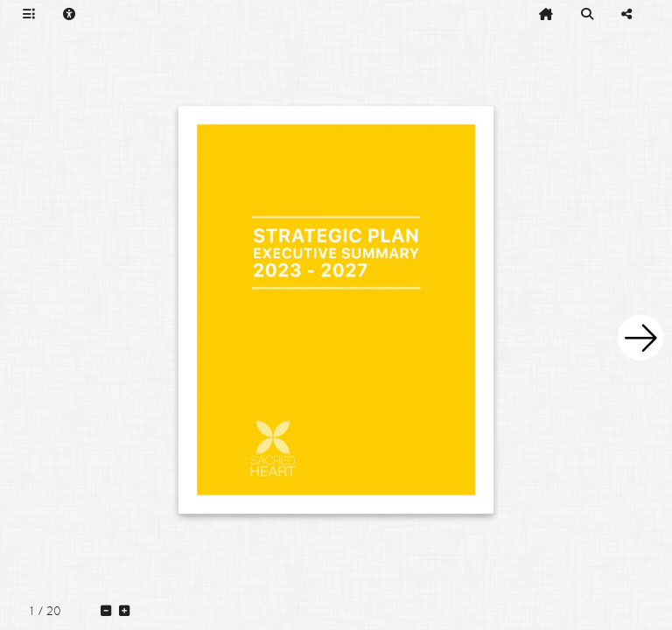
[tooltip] (29, 14)
